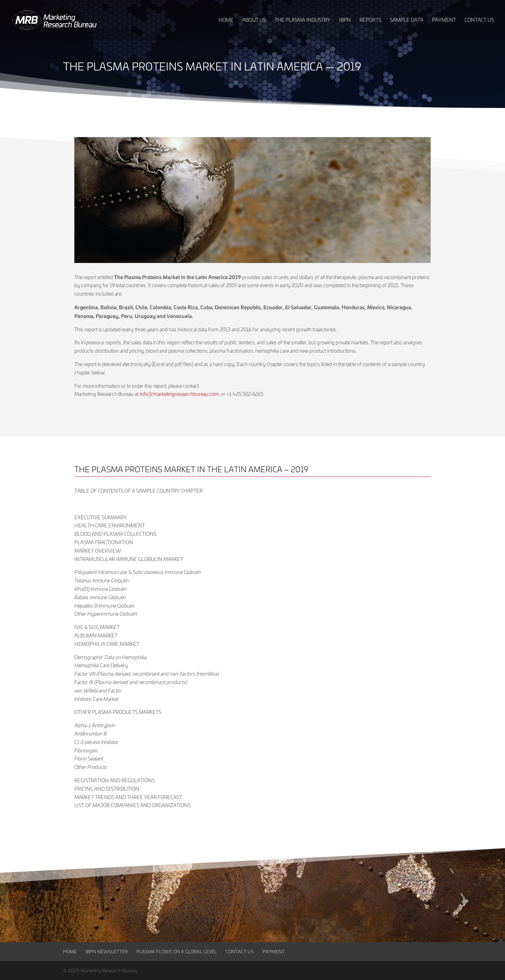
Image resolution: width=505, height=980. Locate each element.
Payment (274, 951)
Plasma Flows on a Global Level (177, 951)
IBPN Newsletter (107, 951)
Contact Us (240, 951)
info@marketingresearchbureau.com (179, 394)
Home (70, 951)
